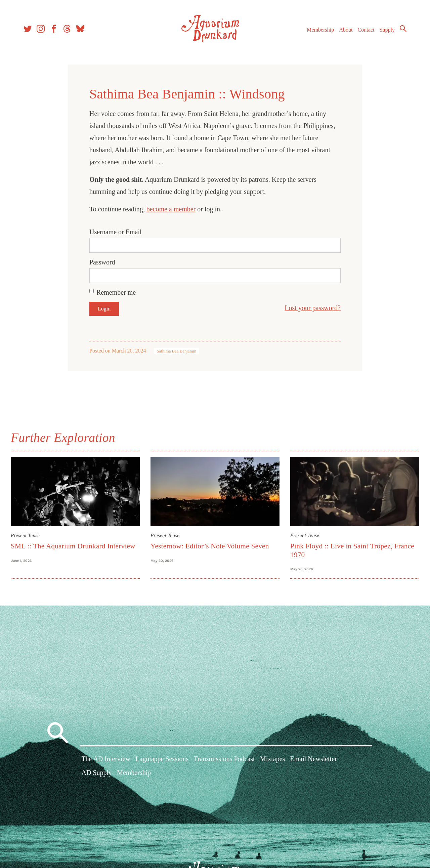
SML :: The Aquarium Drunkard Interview (73, 546)
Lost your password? (313, 308)
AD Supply (97, 773)
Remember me (116, 292)
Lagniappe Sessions (162, 759)
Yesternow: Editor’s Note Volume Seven (210, 546)
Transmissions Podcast (224, 759)
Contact (366, 30)
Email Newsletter (313, 759)
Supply (387, 30)
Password (102, 262)
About (346, 30)
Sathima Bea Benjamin (176, 351)
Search (403, 29)
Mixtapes (272, 759)
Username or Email (116, 232)
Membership (320, 30)
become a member (171, 209)
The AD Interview (106, 759)
